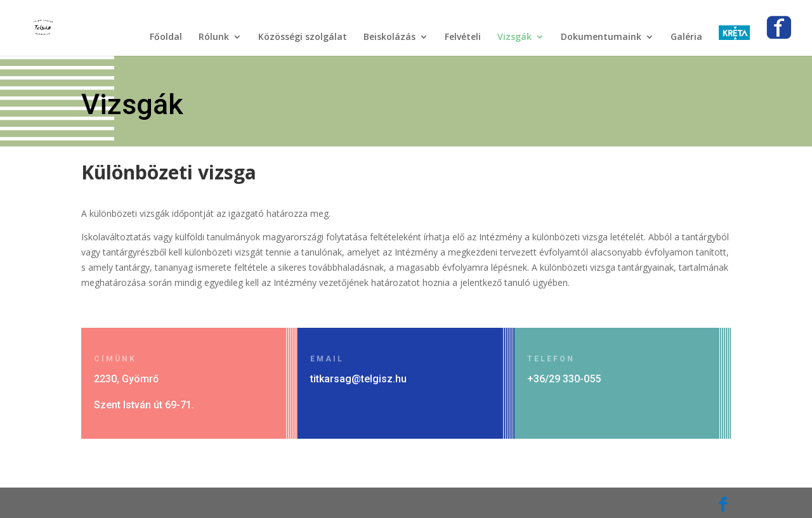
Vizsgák (514, 37)
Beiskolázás (390, 37)
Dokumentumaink (601, 37)
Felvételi (463, 37)
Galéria (686, 37)
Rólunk (214, 37)
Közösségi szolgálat (303, 37)
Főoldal (166, 37)
